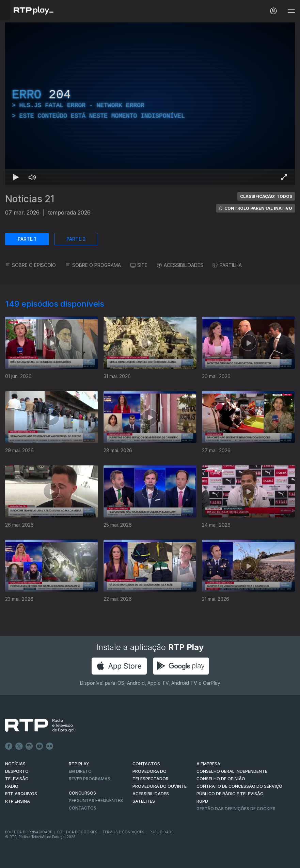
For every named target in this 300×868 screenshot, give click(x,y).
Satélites (144, 801)
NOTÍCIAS (15, 764)
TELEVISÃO (17, 779)
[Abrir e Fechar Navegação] (291, 11)
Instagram (29, 746)
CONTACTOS (146, 764)
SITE (139, 265)
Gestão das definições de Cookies (236, 809)
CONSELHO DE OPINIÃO (221, 779)
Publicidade (161, 832)
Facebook (9, 746)
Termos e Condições (123, 832)
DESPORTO (17, 771)
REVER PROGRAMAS (90, 779)
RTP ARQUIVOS (21, 794)
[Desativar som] (32, 177)
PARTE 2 (76, 239)
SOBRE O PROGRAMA (93, 265)
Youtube (40, 746)
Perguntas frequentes (96, 801)
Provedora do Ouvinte (160, 786)
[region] (150, 104)
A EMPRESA (208, 764)
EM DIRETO (80, 771)
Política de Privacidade (29, 832)
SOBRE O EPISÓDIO (30, 265)
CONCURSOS (82, 793)
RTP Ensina (18, 801)
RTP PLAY (79, 764)
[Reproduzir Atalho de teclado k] (16, 177)
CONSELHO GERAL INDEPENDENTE (232, 771)
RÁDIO (12, 786)
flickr (50, 746)
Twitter (19, 746)
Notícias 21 (30, 199)
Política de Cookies (77, 832)
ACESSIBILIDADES (180, 265)
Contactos (83, 808)
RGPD (202, 801)
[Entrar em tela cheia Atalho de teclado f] (284, 177)
